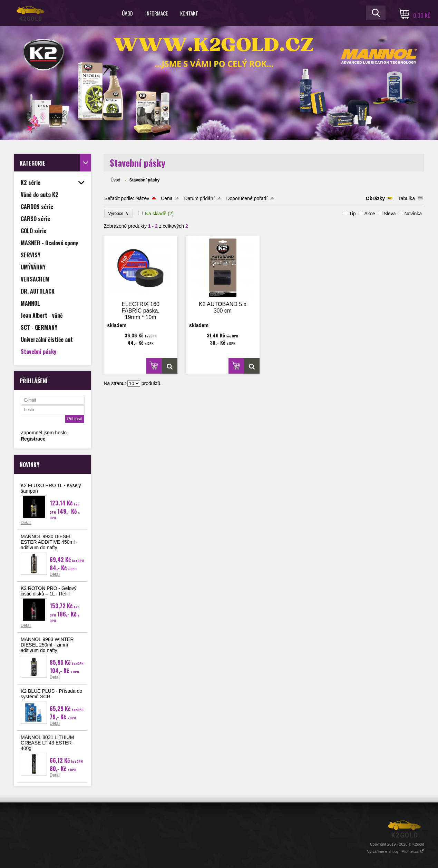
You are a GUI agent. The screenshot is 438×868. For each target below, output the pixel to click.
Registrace (33, 439)
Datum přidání (199, 198)
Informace (157, 13)
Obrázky (375, 198)
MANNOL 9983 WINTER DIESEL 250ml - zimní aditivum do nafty (47, 645)
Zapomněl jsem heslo (44, 433)
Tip (353, 214)
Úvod (127, 13)
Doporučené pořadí (247, 198)
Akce (369, 214)
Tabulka (407, 198)
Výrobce (119, 213)
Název (143, 198)
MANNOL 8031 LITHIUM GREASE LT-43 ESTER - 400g (48, 743)
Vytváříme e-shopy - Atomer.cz (396, 851)
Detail (26, 523)
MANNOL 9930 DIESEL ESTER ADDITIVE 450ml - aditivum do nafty (49, 542)
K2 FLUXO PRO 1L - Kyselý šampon (51, 488)
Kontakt (189, 13)
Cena (167, 198)
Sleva (390, 214)
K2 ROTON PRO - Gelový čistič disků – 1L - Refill (49, 591)
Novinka (413, 214)
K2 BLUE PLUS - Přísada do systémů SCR (51, 694)
